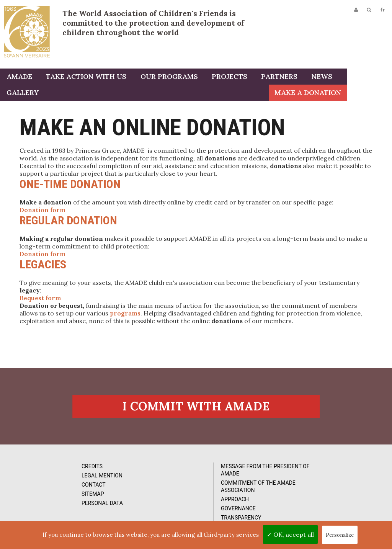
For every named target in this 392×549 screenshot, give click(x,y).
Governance (146, 513)
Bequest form (40, 299)
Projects (225, 78)
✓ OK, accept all (290, 534)
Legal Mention (52, 480)
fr (382, 10)
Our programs (166, 78)
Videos (236, 480)
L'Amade (27, 31)
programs (125, 314)
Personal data (52, 508)
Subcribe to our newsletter (341, 468)
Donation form (42, 211)
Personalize (340, 535)
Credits (42, 471)
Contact (43, 490)
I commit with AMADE (196, 410)
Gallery (354, 78)
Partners (274, 78)
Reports (238, 490)
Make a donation (353, 94)
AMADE (19, 78)
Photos (237, 471)
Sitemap (43, 499)
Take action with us (84, 78)
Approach (143, 504)
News (315, 78)
